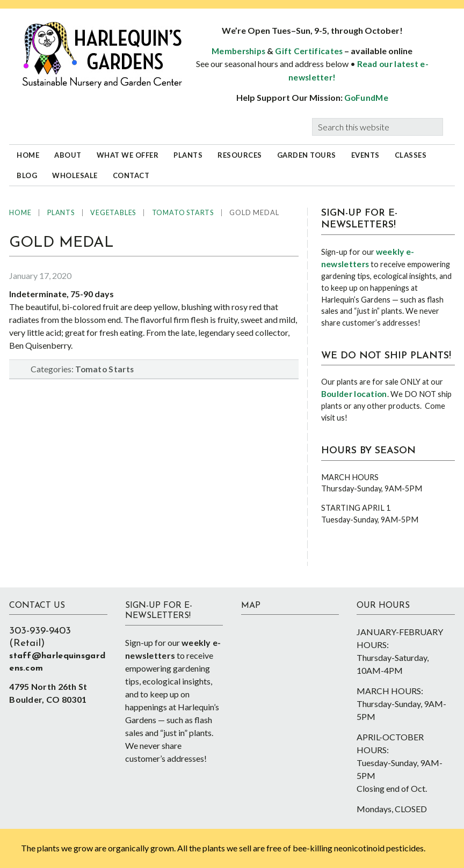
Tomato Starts (104, 369)
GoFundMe (366, 98)
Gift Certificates (309, 51)
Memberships (238, 51)
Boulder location (354, 394)
